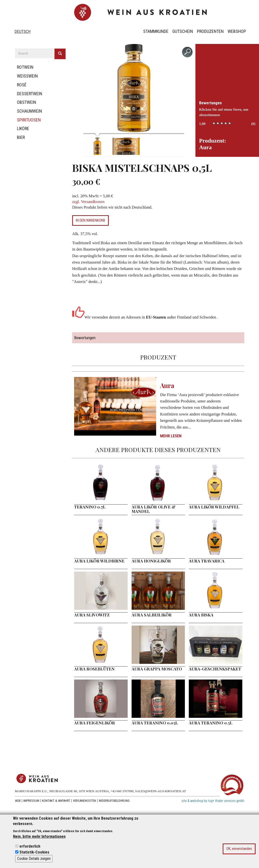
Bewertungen (210, 103)
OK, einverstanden (239, 849)
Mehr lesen (171, 436)
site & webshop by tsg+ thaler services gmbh (213, 801)
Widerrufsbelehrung (114, 801)
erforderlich (30, 847)
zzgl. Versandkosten (88, 202)
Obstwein (27, 102)
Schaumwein (29, 111)
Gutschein (183, 31)
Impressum (31, 801)
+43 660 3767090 (122, 791)
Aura (167, 385)
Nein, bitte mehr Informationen (39, 837)
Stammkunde (156, 31)
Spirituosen (29, 120)
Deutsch (22, 32)
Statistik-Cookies (34, 852)
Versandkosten (84, 801)
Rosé (22, 85)
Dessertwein (30, 94)
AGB (18, 801)
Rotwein (25, 67)
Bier (21, 137)
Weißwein (27, 76)
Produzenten (210, 31)
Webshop (237, 31)
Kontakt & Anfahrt (56, 801)
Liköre (23, 128)
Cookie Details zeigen (34, 859)
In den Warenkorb (90, 220)
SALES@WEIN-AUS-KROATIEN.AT (160, 791)
